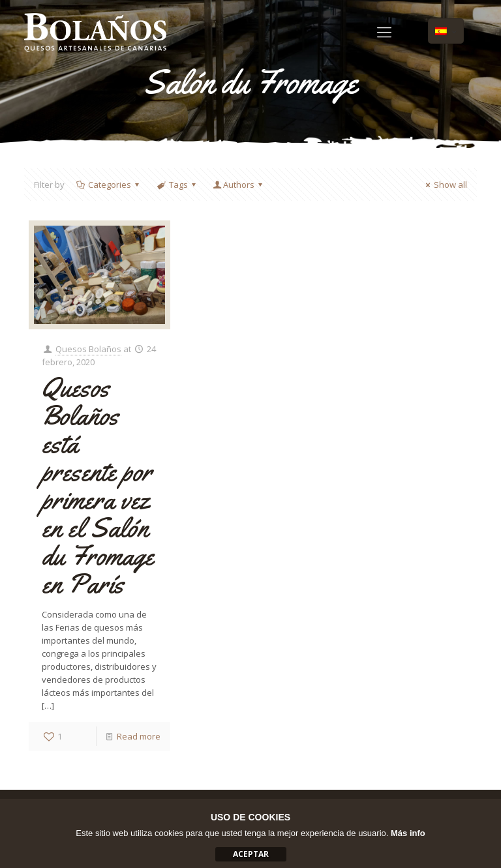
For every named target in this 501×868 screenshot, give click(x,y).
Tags (177, 185)
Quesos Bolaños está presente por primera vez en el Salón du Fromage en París (98, 486)
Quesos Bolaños (88, 349)
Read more (139, 736)
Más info (408, 833)
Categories (109, 185)
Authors (239, 185)
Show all (445, 185)
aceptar (251, 854)
